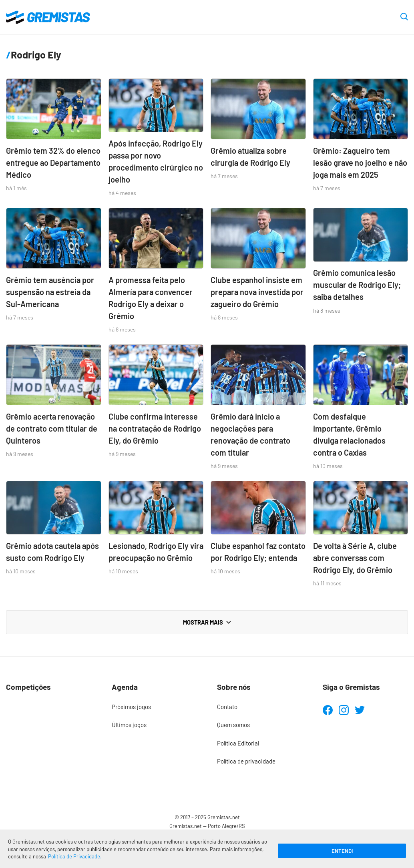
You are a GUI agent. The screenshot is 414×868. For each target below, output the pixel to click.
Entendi (342, 851)
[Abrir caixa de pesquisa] (404, 17)
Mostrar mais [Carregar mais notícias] (207, 622)
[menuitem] (155, 707)
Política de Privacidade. (75, 856)
